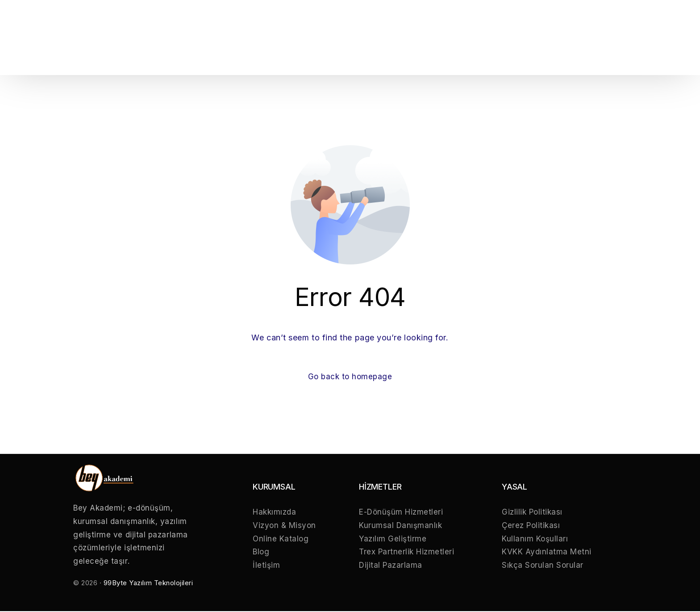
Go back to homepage (350, 377)
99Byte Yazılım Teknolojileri (148, 584)
